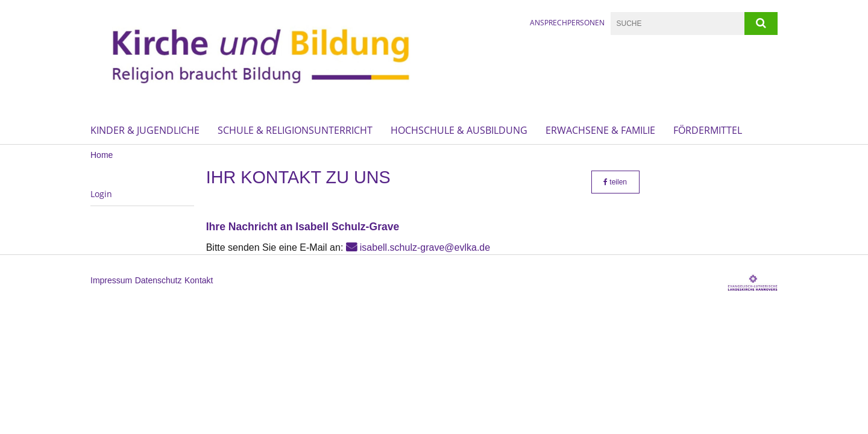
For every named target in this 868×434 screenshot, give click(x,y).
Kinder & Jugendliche (145, 130)
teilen (615, 182)
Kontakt (199, 280)
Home (102, 155)
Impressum (111, 280)
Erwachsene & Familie (600, 130)
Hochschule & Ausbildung (459, 130)
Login (101, 194)
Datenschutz (159, 280)
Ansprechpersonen (567, 23)
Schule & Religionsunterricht (295, 130)
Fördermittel (708, 130)
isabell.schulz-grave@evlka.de (425, 247)
